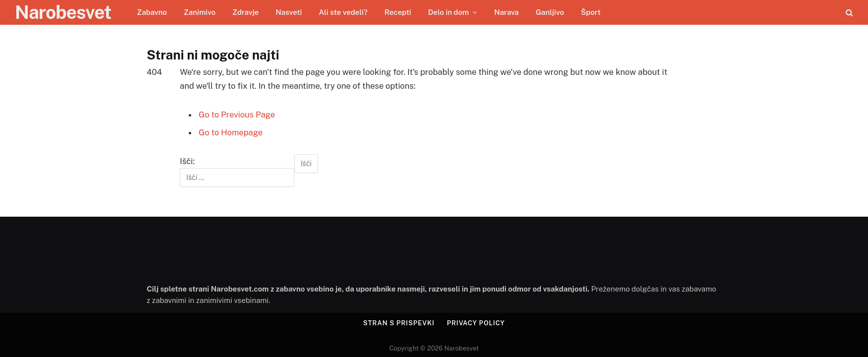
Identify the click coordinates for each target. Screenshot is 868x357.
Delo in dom (448, 12)
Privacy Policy (476, 323)
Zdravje (245, 12)
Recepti (398, 12)
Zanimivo (200, 12)
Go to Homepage (231, 132)
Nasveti (289, 12)
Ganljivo (550, 12)
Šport (591, 12)
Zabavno (152, 12)
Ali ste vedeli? (343, 12)
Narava (506, 12)
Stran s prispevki (399, 323)
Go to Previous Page (237, 115)
